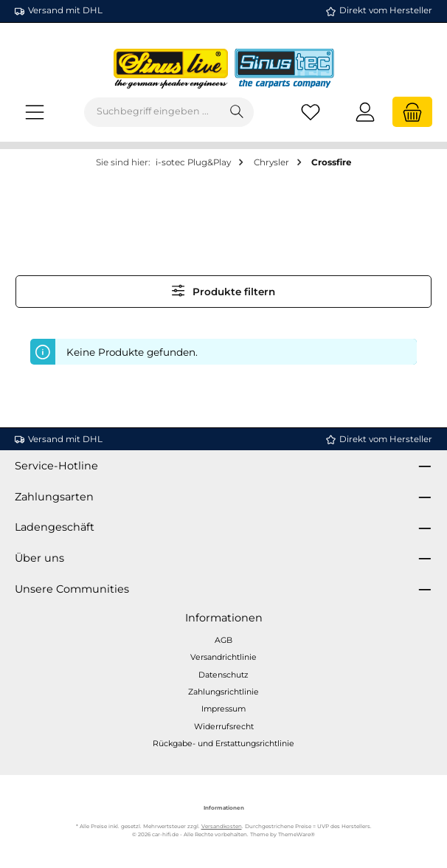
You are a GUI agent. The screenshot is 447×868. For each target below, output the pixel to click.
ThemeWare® (297, 834)
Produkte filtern (224, 290)
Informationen (224, 618)
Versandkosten (222, 826)
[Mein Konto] (365, 112)
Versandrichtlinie (223, 657)
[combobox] (153, 112)
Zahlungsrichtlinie (223, 692)
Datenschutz (223, 675)
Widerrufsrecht (224, 727)
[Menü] (35, 112)
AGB (223, 640)
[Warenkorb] (412, 112)
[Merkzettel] (311, 112)
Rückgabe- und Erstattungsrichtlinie (223, 744)
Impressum (223, 709)
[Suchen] (237, 112)
